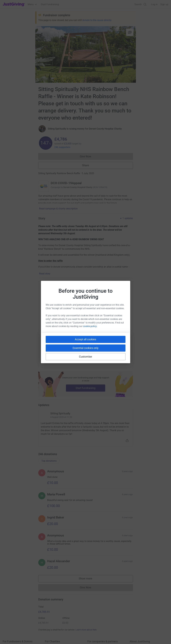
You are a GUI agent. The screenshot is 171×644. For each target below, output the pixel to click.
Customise (85, 357)
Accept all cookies (85, 339)
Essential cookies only (86, 348)
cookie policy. (90, 326)
